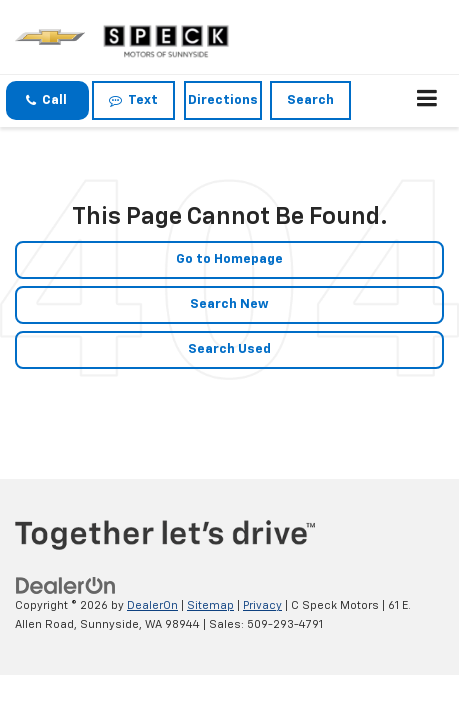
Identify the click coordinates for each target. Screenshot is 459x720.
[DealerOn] (66, 586)
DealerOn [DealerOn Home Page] (152, 605)
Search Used (229, 349)
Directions (223, 100)
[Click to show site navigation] (427, 101)
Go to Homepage (229, 259)
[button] (47, 100)
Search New (229, 304)
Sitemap (210, 605)
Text (133, 100)
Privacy (262, 605)
